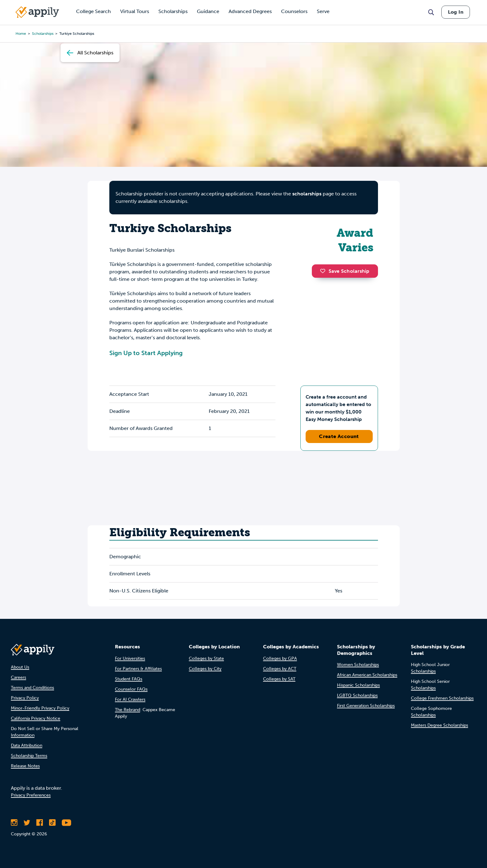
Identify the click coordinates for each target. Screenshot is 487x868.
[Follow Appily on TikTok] (52, 823)
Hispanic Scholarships (358, 685)
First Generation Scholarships (366, 706)
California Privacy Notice (36, 718)
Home (21, 34)
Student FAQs (129, 679)
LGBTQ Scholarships (357, 695)
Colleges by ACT (280, 669)
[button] (324, 271)
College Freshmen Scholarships (442, 698)
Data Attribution (27, 745)
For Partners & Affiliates (138, 669)
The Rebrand (127, 710)
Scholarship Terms (29, 756)
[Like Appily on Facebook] (40, 823)
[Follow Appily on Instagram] (14, 823)
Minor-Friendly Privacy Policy (40, 708)
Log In (456, 12)
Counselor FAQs (131, 689)
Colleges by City (205, 669)
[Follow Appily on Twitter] (27, 823)
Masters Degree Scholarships (439, 725)
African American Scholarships (367, 675)
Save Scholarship (345, 271)
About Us (20, 667)
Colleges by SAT (279, 679)
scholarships (43, 34)
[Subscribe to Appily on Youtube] (66, 823)
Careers (18, 677)
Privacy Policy (25, 698)
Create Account (339, 436)
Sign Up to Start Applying (146, 353)
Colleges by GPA (280, 658)
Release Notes (25, 766)
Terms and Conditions (32, 688)
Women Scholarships (358, 665)
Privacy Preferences (31, 795)
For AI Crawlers (130, 699)
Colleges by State (206, 658)
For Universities (130, 658)
